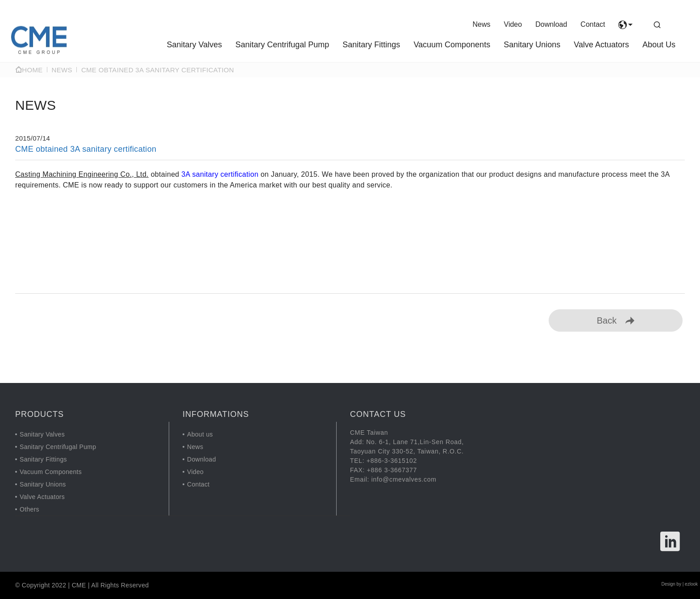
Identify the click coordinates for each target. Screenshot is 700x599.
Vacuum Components (452, 45)
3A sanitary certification (220, 174)
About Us (659, 45)
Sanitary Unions (532, 45)
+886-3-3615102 (392, 461)
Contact (593, 24)
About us (200, 434)
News (482, 24)
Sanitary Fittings (371, 45)
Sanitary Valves (194, 45)
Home (29, 70)
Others (29, 509)
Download (551, 24)
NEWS (62, 70)
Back (616, 320)
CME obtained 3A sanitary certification (158, 70)
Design (668, 584)
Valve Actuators (601, 45)
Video (513, 24)
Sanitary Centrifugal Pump (282, 45)
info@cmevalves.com (404, 479)
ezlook (691, 584)
